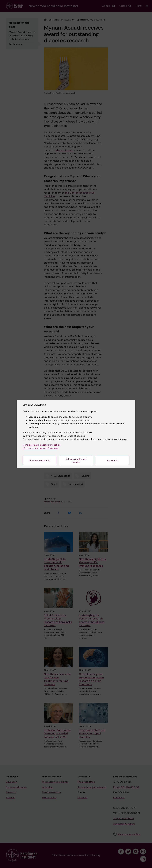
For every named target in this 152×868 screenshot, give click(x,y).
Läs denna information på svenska (40, 448)
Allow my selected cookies (76, 461)
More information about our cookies (42, 445)
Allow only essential (39, 461)
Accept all (113, 461)
